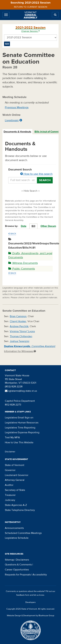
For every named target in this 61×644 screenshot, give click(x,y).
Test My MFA (12, 437)
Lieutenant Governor (17, 475)
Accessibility (40, 575)
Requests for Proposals (18, 575)
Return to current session (31, 7)
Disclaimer (10, 452)
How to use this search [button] (36, 174)
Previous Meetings (17, 107)
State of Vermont (15, 465)
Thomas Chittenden (21, 336)
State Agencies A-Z (16, 505)
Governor (10, 470)
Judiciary (10, 500)
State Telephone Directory (20, 510)
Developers (30, 602)
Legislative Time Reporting (20, 428)
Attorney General (15, 480)
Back (12, 234)
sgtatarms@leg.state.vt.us (21, 391)
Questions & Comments (18, 565)
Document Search (30, 172)
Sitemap (10, 560)
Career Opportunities (17, 570)
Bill (33, 226)
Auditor (9, 485)
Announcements (14, 528)
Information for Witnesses (20, 351)
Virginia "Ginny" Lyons (22, 331)
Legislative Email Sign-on (19, 418)
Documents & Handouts (17, 132)
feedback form (23, 595)
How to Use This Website (19, 442)
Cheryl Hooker (18, 321)
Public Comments (22, 269)
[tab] (18, 132)
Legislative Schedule (17, 538)
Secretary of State (15, 490)
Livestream (12, 120)
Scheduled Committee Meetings (23, 533)
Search (45, 180)
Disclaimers (22, 560)
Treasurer (10, 495)
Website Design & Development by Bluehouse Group (30, 616)
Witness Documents (23, 263)
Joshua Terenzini (20, 341)
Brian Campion (18, 316)
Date (24, 226)
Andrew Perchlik (19, 326)
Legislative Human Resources (22, 423)
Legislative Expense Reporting (22, 432)
